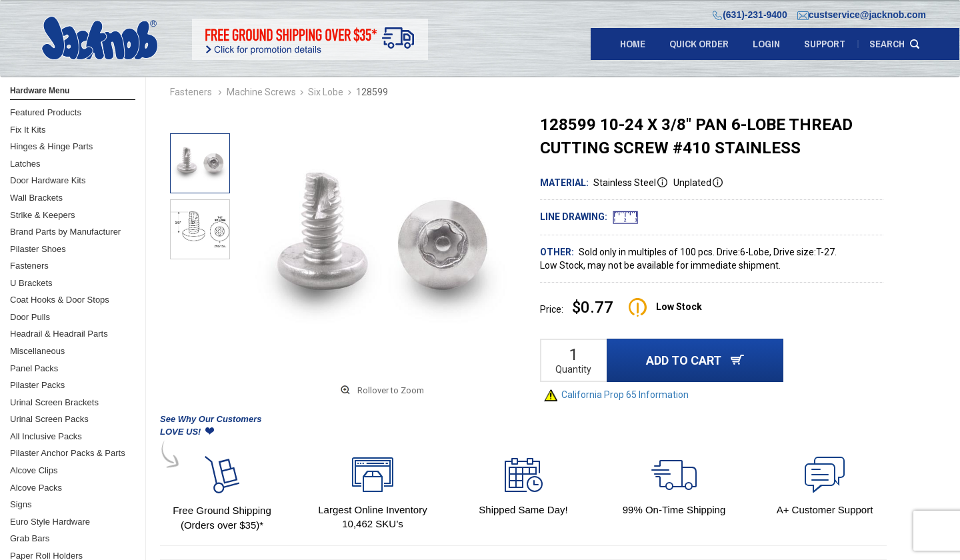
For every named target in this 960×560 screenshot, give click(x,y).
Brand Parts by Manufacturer (65, 232)
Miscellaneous (37, 351)
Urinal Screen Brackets (54, 402)
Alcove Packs (36, 488)
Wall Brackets (36, 198)
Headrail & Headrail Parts (59, 334)
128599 (372, 92)
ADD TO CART (695, 360)
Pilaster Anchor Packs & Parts (68, 453)
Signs (21, 504)
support (825, 44)
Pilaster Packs (37, 385)
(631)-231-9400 (750, 15)
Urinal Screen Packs (49, 419)
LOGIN (766, 44)
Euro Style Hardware (50, 522)
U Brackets (31, 283)
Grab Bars (30, 538)
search (887, 44)
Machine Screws (261, 92)
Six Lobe (326, 92)
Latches (25, 164)
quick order (699, 44)
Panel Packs (34, 368)
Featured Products (46, 112)
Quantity (573, 369)
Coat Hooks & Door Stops (60, 300)
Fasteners (29, 266)
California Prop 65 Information (616, 395)
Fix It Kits (28, 130)
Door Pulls (30, 317)
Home (633, 44)
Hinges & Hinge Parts (51, 146)
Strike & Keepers (43, 215)
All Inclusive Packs (46, 436)
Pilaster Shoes (38, 249)
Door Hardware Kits (48, 180)
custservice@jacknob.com (862, 15)
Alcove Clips (34, 470)
